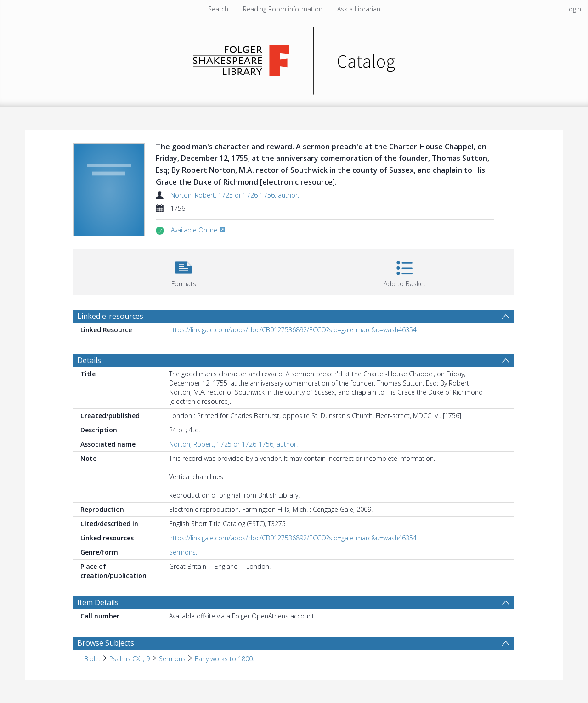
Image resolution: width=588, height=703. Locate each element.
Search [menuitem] (218, 9)
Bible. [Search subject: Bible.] (92, 659)
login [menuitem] (574, 9)
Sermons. (183, 552)
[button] (184, 271)
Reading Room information (283, 9)
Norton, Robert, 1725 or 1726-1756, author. (235, 195)
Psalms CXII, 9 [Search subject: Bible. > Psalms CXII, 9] (130, 659)
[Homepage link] (294, 58)
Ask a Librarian (359, 9)
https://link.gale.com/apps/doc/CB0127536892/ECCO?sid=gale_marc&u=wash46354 (293, 330)
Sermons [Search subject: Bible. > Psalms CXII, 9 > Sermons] (172, 659)
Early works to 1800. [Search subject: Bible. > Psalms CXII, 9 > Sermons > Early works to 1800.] (224, 659)
